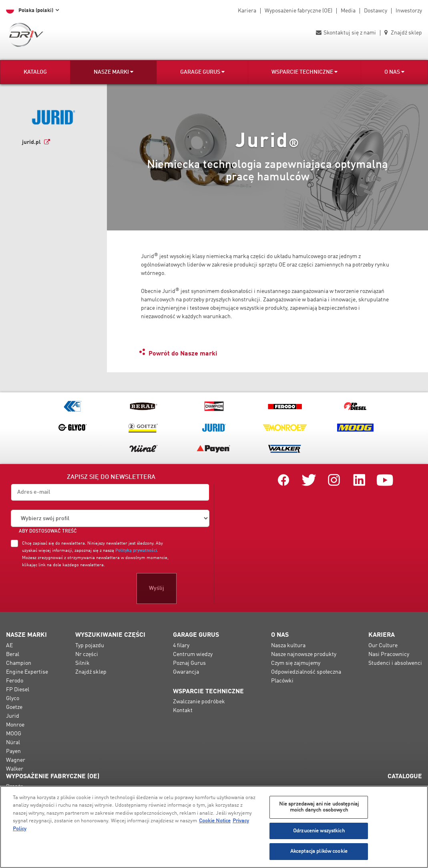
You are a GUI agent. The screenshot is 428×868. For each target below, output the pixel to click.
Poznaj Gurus (189, 663)
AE (9, 646)
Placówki (282, 681)
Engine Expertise (27, 672)
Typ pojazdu (90, 646)
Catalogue (405, 777)
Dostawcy (376, 11)
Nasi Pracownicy (389, 654)
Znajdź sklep (403, 33)
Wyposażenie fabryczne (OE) (298, 11)
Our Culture (383, 646)
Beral (13, 654)
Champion (19, 663)
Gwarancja (186, 672)
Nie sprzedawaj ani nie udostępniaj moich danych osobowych (319, 807)
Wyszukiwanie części (110, 635)
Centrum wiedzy (193, 654)
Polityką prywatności (136, 551)
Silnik (82, 663)
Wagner (16, 760)
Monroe (15, 725)
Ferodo (15, 681)
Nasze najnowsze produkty (304, 654)
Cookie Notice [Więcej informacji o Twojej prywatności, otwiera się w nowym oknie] (215, 821)
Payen (13, 751)
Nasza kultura (288, 646)
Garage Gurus (202, 72)
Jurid (13, 716)
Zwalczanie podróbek (199, 702)
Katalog (35, 72)
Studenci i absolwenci (395, 663)
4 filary (181, 646)
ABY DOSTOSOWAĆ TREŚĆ (48, 531)
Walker (15, 769)
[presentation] (72, 588)
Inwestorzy (409, 11)
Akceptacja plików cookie (319, 851)
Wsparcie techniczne (304, 72)
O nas (394, 72)
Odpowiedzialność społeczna (306, 672)
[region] (214, 827)
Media (348, 11)
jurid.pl (31, 142)
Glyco (13, 698)
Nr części (87, 654)
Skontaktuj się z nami (346, 33)
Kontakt (183, 711)
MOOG (14, 734)
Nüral (13, 743)
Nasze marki (114, 72)
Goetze (14, 707)
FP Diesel (18, 690)
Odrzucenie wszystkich (319, 831)
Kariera (247, 11)
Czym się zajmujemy (296, 663)
